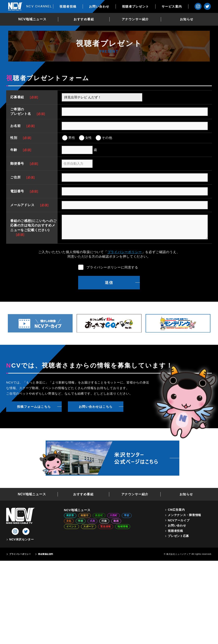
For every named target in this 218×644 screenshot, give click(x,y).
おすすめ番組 (85, 19)
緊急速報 (106, 526)
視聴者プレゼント (139, 6)
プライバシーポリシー (125, 252)
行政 (104, 521)
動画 (116, 521)
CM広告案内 (176, 510)
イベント (71, 526)
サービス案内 (175, 6)
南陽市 (85, 515)
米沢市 (70, 515)
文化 (69, 521)
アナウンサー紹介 (137, 19)
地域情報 (123, 526)
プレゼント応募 (178, 536)
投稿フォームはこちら (34, 407)
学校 (81, 521)
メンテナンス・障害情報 (184, 515)
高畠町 (99, 515)
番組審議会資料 (46, 554)
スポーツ (89, 526)
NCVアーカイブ (179, 520)
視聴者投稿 (71, 6)
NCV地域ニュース (34, 19)
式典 (93, 521)
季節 (127, 515)
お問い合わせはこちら (96, 407)
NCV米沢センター (22, 539)
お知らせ (188, 19)
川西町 (114, 515)
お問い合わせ (102, 6)
